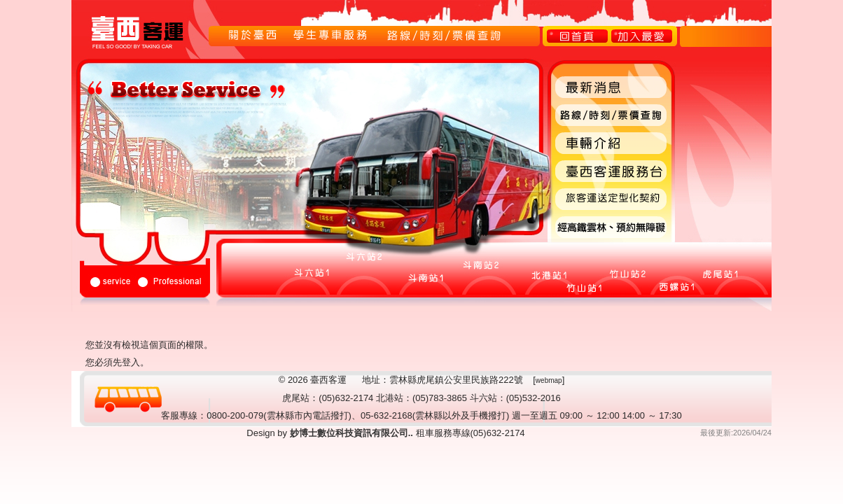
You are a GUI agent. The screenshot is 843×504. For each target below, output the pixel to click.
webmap (549, 380)
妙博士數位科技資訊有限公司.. (350, 433)
